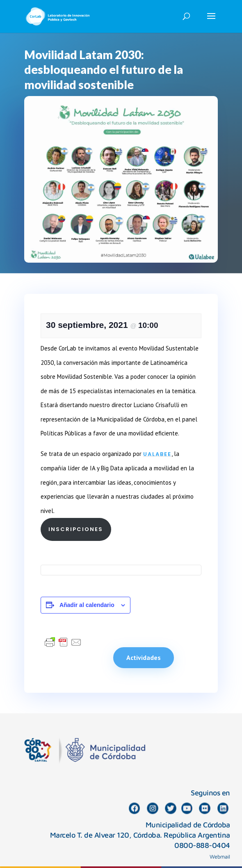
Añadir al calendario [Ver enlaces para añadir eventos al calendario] (87, 605)
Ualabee (157, 454)
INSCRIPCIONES (76, 529)
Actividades (144, 657)
